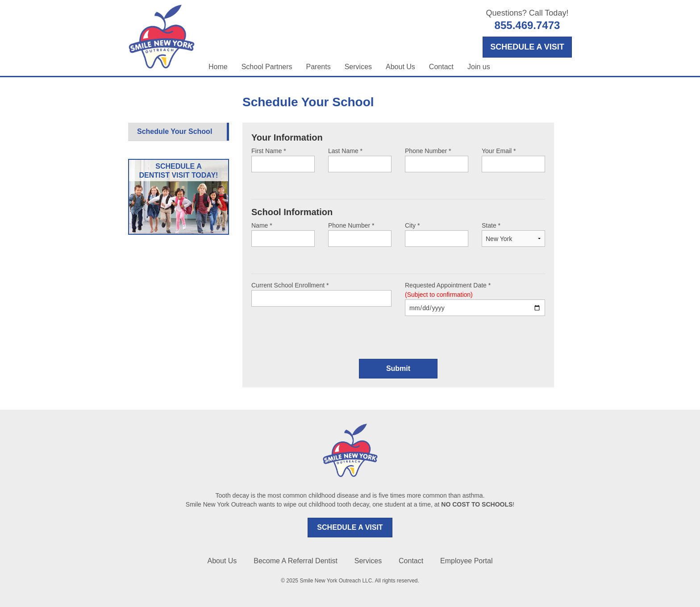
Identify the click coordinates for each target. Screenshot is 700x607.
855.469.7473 (527, 25)
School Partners (267, 67)
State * (513, 232)
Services (358, 67)
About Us (400, 67)
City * (437, 234)
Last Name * (360, 160)
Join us (479, 67)
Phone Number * (437, 160)
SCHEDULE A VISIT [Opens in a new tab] (527, 47)
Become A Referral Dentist (296, 561)
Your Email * (513, 160)
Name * (283, 234)
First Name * (283, 160)
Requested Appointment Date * (475, 299)
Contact (441, 67)
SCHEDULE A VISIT (350, 527)
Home (218, 67)
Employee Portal (466, 561)
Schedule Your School (175, 131)
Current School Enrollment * (321, 294)
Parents (319, 67)
